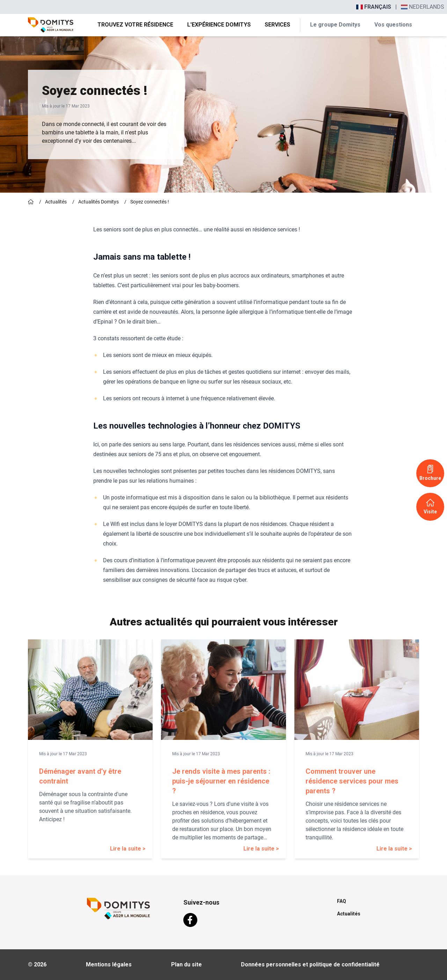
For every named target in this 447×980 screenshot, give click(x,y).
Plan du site (186, 964)
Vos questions (393, 25)
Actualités (56, 202)
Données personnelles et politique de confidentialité (310, 964)
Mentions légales (109, 964)
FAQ (342, 901)
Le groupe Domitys (335, 25)
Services (277, 25)
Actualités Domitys (98, 202)
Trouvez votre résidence (135, 25)
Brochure (430, 473)
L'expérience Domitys (219, 25)
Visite (430, 506)
